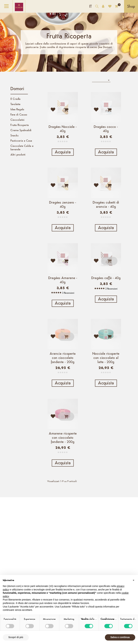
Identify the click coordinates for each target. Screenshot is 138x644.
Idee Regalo (17, 110)
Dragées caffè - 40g (106, 279)
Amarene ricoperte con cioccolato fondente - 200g (63, 440)
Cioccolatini (17, 120)
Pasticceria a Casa (21, 141)
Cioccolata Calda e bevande (22, 148)
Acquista (63, 152)
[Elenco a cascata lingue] (91, 6)
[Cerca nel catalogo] (97, 7)
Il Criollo (16, 99)
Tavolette (15, 104)
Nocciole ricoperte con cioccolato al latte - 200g (106, 360)
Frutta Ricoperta (20, 125)
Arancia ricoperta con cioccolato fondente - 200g (63, 360)
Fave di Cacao (19, 115)
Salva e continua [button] (120, 637)
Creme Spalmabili (21, 130)
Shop (131, 7)
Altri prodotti (18, 155)
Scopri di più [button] (16, 637)
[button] (133, 581)
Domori (17, 89)
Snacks (14, 136)
